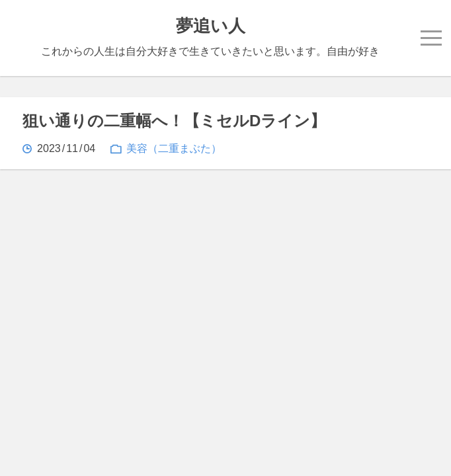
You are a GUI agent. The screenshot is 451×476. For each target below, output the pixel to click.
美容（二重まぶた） (174, 148)
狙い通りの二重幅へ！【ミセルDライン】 (174, 121)
